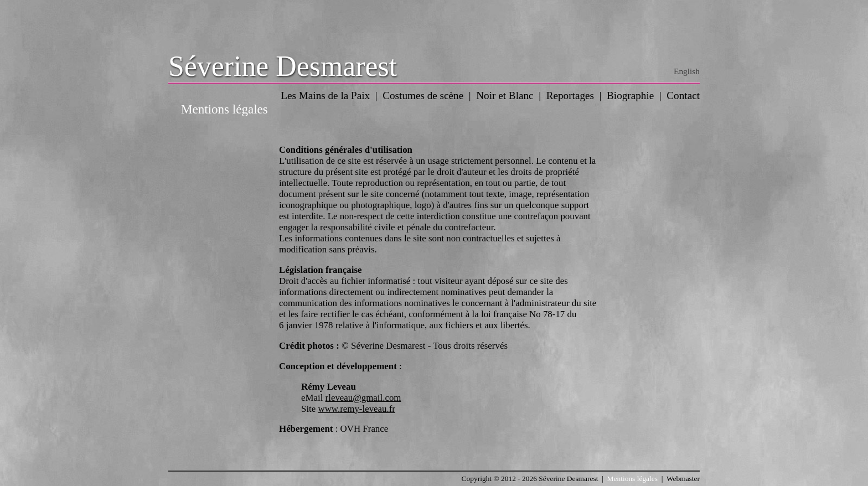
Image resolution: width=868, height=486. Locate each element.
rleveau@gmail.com (363, 398)
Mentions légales (632, 479)
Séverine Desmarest (283, 66)
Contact (683, 95)
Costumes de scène (423, 95)
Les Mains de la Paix (325, 95)
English (687, 71)
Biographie (630, 95)
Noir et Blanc (505, 95)
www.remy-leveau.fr (356, 409)
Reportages (570, 95)
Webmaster (683, 479)
